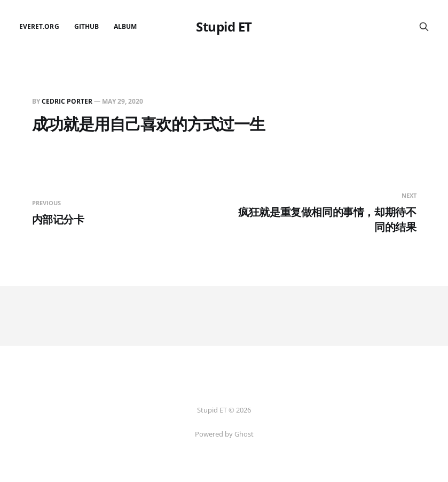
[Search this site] (424, 27)
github (87, 26)
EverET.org (39, 26)
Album (125, 26)
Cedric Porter (67, 101)
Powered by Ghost (224, 434)
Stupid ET (224, 27)
